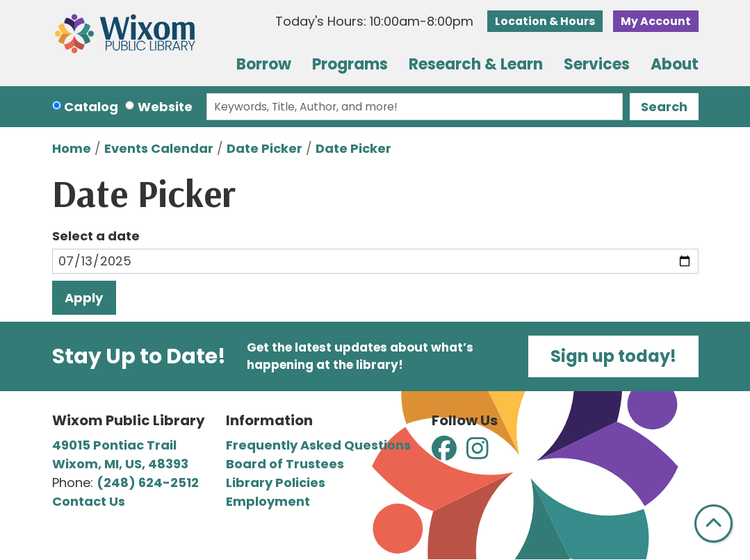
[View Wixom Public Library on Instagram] (478, 453)
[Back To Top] (714, 524)
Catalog (91, 107)
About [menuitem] (675, 64)
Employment (268, 501)
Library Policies (276, 483)
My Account (656, 21)
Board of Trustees (285, 464)
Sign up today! (613, 356)
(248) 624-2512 (148, 483)
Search (664, 107)
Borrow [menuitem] (264, 64)
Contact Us (89, 501)
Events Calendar (159, 148)
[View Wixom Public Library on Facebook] (446, 453)
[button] (374, 25)
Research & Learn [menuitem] (476, 64)
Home (72, 148)
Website (165, 107)
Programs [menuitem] (350, 64)
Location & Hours (545, 21)
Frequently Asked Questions (318, 445)
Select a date (96, 236)
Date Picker (264, 148)
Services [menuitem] (597, 64)
